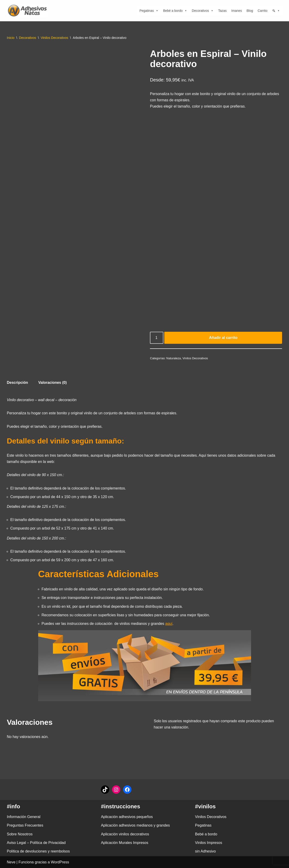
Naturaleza (174, 358)
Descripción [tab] (18, 383)
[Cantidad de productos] (157, 338)
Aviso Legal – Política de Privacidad (36, 843)
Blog (250, 11)
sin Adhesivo (205, 851)
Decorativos (203, 11)
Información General (24, 817)
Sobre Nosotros (20, 834)
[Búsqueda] (276, 11)
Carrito (262, 11)
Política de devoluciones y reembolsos (38, 851)
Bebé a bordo (175, 11)
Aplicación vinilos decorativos (125, 834)
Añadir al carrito (223, 338)
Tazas (222, 11)
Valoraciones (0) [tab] (53, 383)
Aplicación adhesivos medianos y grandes (135, 825)
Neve (11, 862)
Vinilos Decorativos (54, 38)
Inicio (11, 38)
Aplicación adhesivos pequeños (127, 817)
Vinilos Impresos (209, 843)
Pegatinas (149, 11)
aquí (169, 624)
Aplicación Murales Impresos (125, 843)
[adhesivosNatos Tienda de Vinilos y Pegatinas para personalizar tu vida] (28, 11)
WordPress (60, 862)
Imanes (237, 11)
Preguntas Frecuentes (25, 825)
